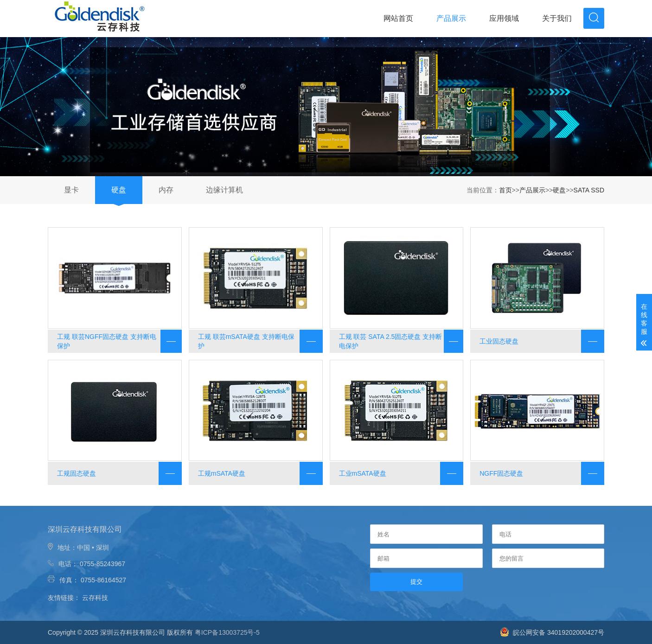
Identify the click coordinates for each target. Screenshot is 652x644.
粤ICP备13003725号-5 (227, 632)
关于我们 (557, 18)
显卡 (71, 190)
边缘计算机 (224, 190)
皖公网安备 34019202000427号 (552, 632)
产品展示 (451, 18)
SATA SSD (589, 190)
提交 (416, 582)
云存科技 (95, 598)
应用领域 (504, 18)
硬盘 (119, 190)
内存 (166, 190)
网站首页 (398, 18)
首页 (505, 190)
